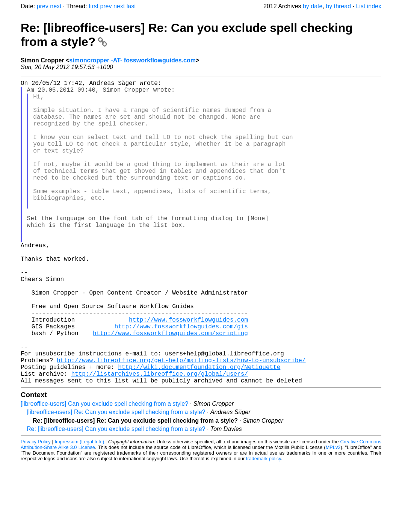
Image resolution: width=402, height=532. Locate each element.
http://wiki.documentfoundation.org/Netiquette (199, 431)
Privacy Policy (36, 509)
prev (43, 6)
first (94, 6)
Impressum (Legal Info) (79, 509)
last (131, 6)
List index (369, 6)
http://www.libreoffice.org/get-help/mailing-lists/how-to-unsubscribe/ (181, 423)
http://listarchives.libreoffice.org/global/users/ (159, 440)
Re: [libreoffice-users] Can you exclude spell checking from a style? (116, 496)
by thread (338, 6)
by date (313, 6)
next (56, 6)
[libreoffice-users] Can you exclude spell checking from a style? (104, 471)
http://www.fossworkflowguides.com (188, 373)
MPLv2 (333, 515)
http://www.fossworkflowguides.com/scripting (170, 390)
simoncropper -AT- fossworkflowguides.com (132, 60)
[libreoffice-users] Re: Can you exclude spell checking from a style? (116, 480)
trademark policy (264, 526)
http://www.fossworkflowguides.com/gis (181, 382)
